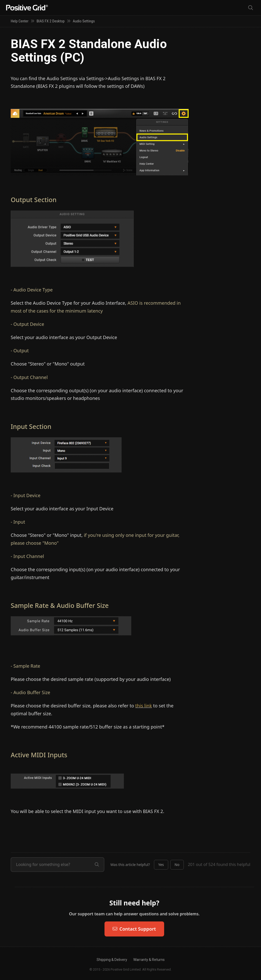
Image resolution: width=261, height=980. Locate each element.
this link (143, 706)
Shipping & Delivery (112, 960)
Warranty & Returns (149, 960)
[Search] (251, 8)
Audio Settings (84, 21)
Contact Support (134, 929)
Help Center (19, 21)
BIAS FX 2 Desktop (50, 21)
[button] (161, 865)
